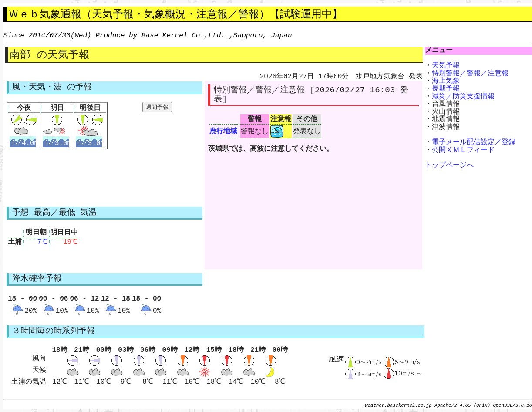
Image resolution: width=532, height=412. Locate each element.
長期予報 (446, 89)
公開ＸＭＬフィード (463, 150)
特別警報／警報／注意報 (470, 74)
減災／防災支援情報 (463, 97)
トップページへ (449, 165)
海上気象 (446, 81)
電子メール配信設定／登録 (474, 142)
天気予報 (446, 66)
